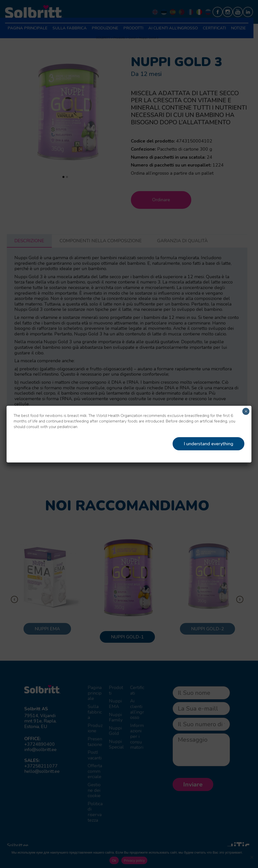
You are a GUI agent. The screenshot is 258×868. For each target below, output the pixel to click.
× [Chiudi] (246, 411)
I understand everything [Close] (208, 444)
